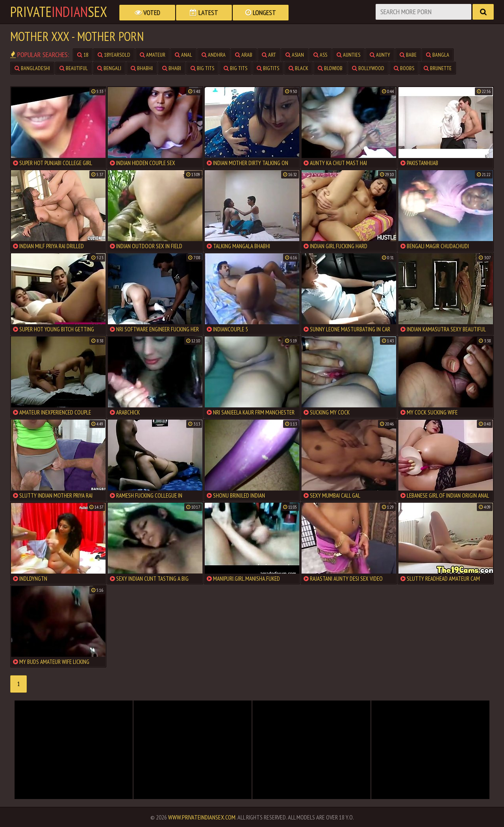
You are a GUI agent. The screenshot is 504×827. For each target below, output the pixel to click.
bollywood (368, 68)
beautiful (74, 68)
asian (295, 55)
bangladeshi (32, 68)
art (269, 55)
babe (408, 55)
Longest (261, 12)
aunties (348, 55)
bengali (109, 68)
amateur (153, 55)
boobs (404, 68)
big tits (202, 68)
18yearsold (114, 55)
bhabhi (142, 68)
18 (83, 55)
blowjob (330, 68)
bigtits (268, 68)
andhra (214, 55)
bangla (438, 55)
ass (320, 55)
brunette (438, 68)
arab (244, 55)
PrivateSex (59, 12)
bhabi (172, 68)
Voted (147, 12)
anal (183, 55)
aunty (380, 55)
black (298, 68)
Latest (204, 12)
